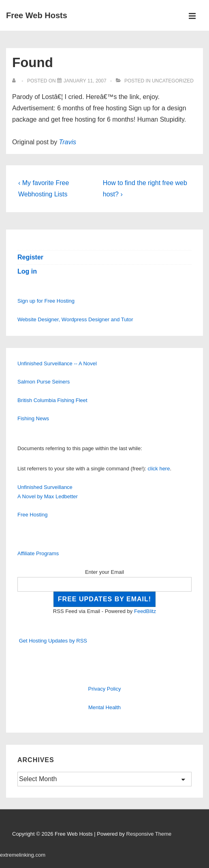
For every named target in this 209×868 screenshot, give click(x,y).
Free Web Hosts (37, 15)
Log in (27, 271)
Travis (68, 142)
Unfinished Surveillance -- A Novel (57, 363)
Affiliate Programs (38, 553)
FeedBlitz (145, 611)
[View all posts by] (16, 81)
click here (159, 469)
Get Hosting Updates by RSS (53, 641)
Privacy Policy (105, 689)
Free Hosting (32, 515)
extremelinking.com (23, 855)
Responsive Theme (149, 834)
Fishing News (33, 418)
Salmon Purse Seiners (44, 382)
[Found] (85, 81)
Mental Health (104, 707)
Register (30, 257)
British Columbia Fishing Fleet (52, 400)
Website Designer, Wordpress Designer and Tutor (75, 319)
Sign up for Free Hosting (46, 301)
